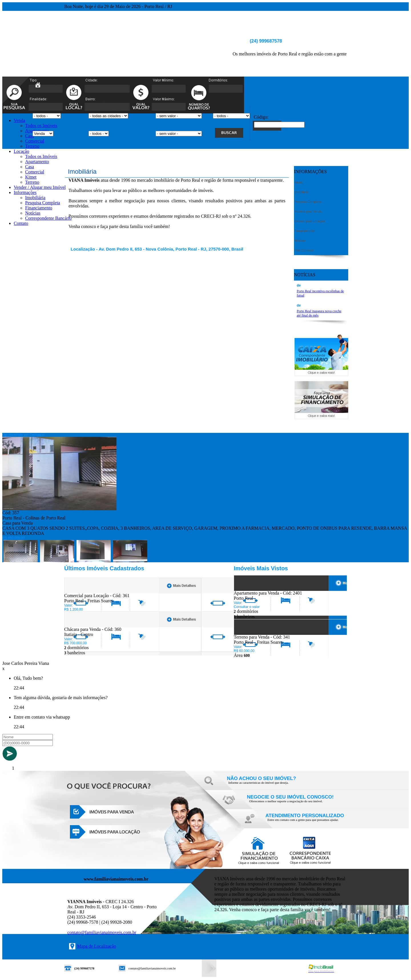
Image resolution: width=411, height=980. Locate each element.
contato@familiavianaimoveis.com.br (102, 932)
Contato (21, 223)
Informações (25, 192)
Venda (19, 120)
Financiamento (39, 208)
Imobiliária (35, 198)
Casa (30, 136)
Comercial (35, 141)
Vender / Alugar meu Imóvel (40, 187)
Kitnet (31, 177)
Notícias (33, 213)
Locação (21, 151)
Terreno (32, 146)
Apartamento (37, 162)
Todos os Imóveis (41, 126)
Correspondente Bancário (48, 218)
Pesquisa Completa (43, 203)
